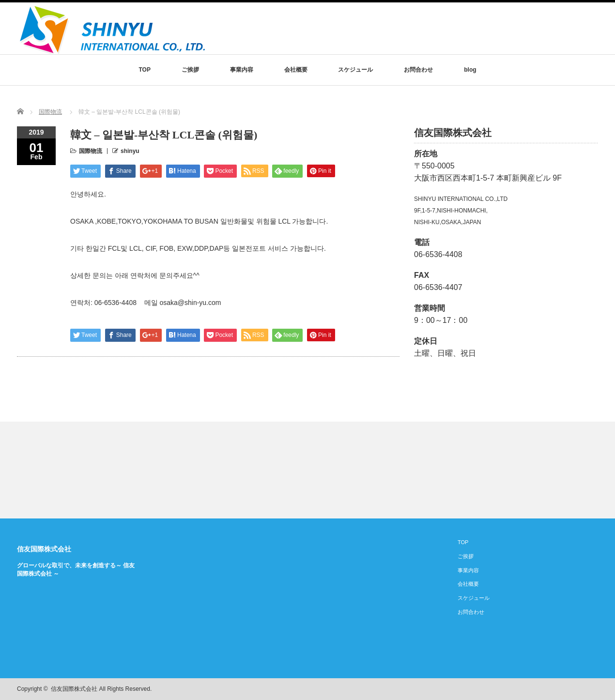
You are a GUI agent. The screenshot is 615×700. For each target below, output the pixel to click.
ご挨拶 (190, 70)
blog (470, 70)
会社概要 (296, 70)
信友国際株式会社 (44, 549)
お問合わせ (418, 70)
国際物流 (50, 112)
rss (562, 689)
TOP (144, 70)
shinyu (130, 151)
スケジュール (355, 70)
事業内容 (242, 70)
